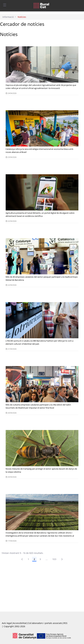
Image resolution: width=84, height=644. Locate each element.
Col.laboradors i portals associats (45, 623)
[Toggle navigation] (5, 5)
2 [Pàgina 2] (34, 559)
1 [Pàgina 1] (28, 559)
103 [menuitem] (54, 559)
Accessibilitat (20, 623)
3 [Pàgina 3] (40, 559)
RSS (65, 623)
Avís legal (7, 623)
